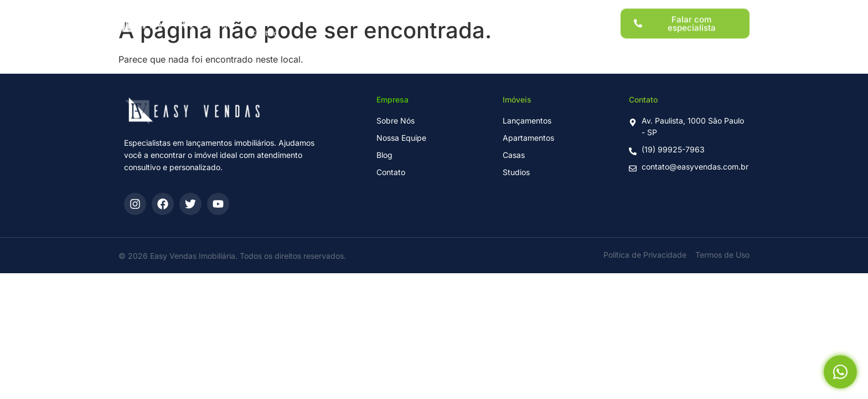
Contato (264, 27)
